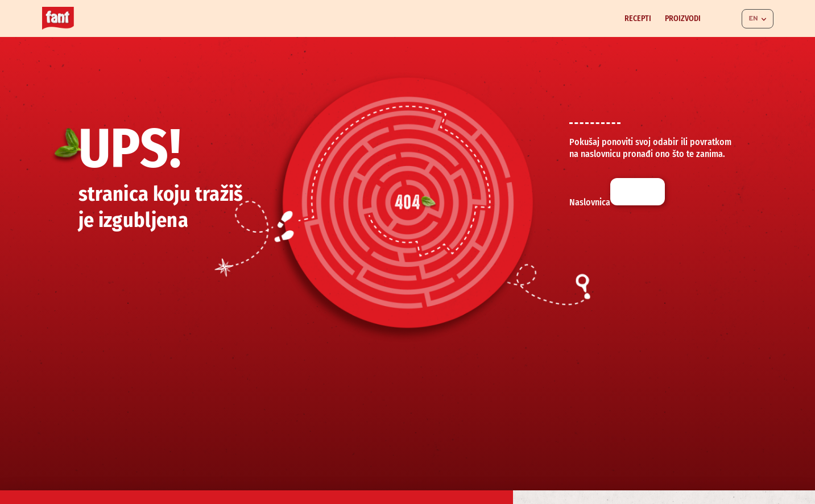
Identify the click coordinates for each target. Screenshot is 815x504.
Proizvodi (683, 18)
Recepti (638, 18)
